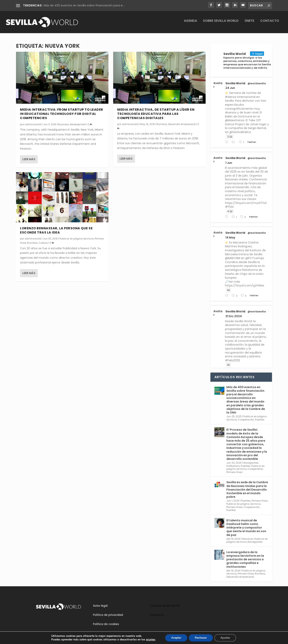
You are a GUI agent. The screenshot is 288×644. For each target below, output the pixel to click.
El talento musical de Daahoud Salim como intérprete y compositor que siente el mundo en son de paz (246, 528)
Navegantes (251, 463)
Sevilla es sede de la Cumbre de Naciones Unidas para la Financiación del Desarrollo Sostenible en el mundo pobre (247, 490)
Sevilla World (235, 83)
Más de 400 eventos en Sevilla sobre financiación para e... (84, 5)
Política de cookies (106, 624)
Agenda (190, 24)
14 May (230, 238)
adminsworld (33, 124)
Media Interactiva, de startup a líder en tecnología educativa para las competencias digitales (156, 114)
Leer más (29, 159)
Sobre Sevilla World (221, 24)
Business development (72, 124)
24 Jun (230, 88)
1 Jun (229, 163)
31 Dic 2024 (234, 316)
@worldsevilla (257, 83)
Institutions (233, 466)
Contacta (157, 615)
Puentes (260, 420)
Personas (248, 539)
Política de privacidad (108, 615)
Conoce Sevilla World (165, 606)
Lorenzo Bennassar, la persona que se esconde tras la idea (56, 231)
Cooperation (255, 469)
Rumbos (32, 243)
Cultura (43, 243)
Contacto (270, 24)
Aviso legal (100, 606)
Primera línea (234, 472)
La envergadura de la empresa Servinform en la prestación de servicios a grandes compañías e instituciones (245, 560)
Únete (249, 24)
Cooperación (246, 420)
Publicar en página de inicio (76, 239)
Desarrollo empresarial (182, 124)
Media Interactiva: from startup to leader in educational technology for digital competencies (62, 114)
